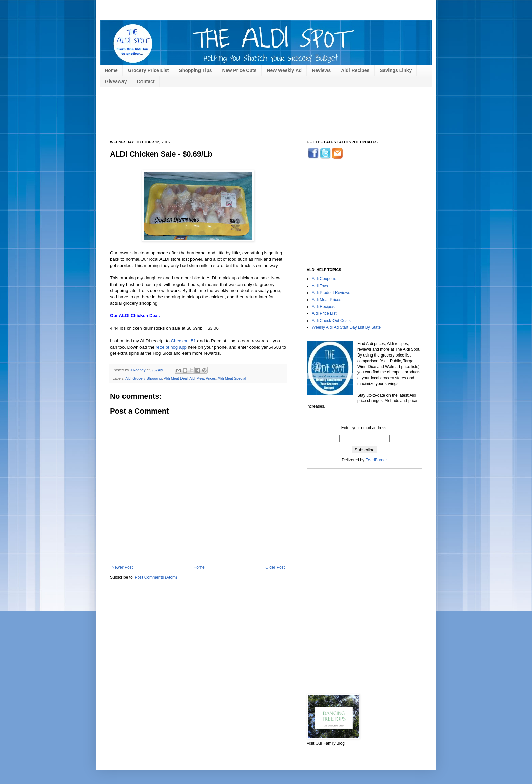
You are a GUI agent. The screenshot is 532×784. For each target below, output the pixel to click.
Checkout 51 (184, 341)
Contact (146, 81)
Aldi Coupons (324, 279)
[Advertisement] (233, 6)
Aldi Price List (324, 313)
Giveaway (116, 81)
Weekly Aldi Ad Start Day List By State (346, 327)
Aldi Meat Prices (203, 378)
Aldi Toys (320, 286)
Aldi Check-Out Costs (331, 321)
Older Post (275, 567)
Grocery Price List (148, 70)
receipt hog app (171, 347)
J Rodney (138, 370)
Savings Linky (396, 70)
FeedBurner (376, 460)
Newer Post (122, 567)
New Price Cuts (240, 70)
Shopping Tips (196, 70)
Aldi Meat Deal (176, 378)
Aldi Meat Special (232, 378)
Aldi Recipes (355, 70)
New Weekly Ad (284, 70)
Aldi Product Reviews (331, 293)
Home (111, 70)
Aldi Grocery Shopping (144, 378)
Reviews (321, 70)
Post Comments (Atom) (156, 577)
